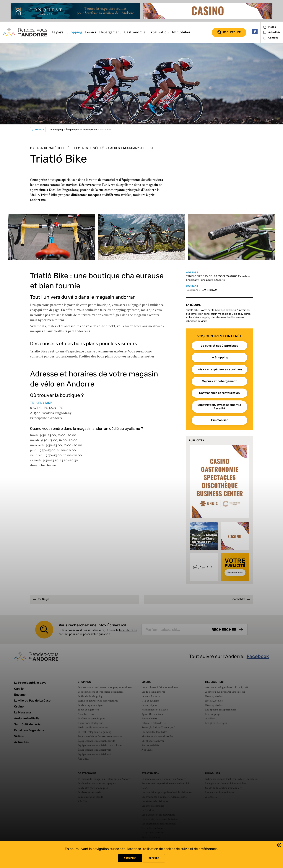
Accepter (130, 858)
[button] (279, 846)
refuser (154, 858)
